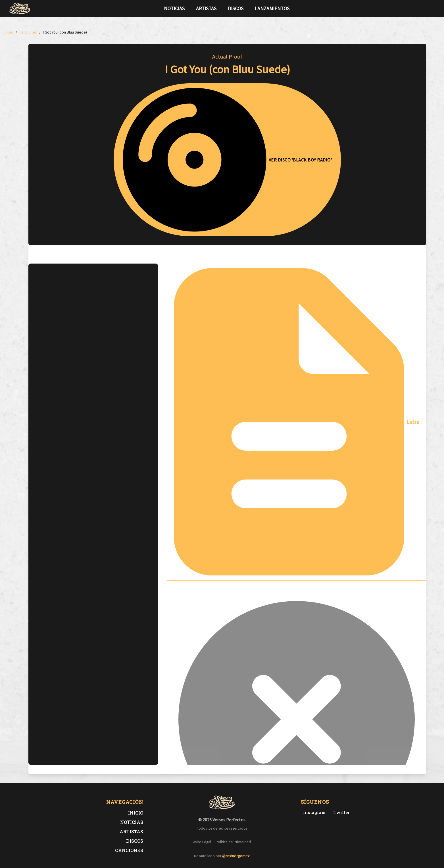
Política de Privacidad (233, 842)
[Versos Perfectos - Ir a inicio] (20, 9)
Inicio (136, 813)
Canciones (129, 850)
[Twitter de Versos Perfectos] (340, 812)
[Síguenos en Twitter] (424, 9)
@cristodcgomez (236, 856)
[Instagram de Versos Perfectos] (313, 812)
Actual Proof (227, 56)
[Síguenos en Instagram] (433, 9)
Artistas (206, 9)
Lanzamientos (272, 9)
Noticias (174, 9)
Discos (236, 9)
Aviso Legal (202, 842)
